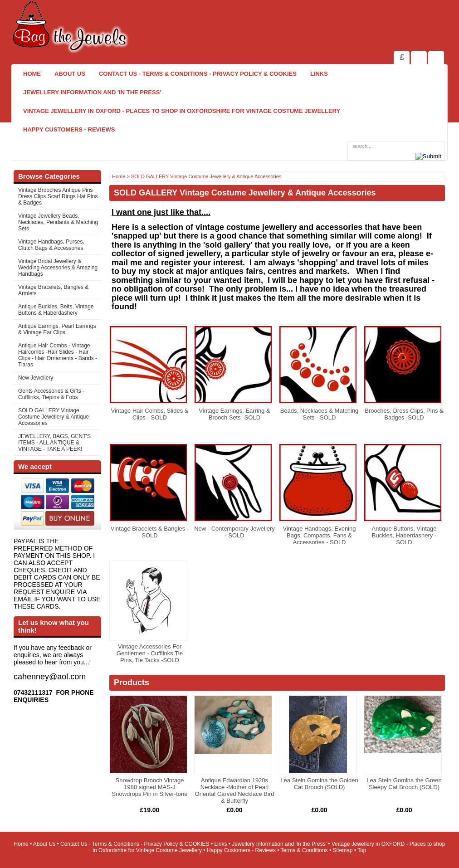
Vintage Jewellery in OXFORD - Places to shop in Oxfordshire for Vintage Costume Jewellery (182, 111)
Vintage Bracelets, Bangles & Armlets (53, 290)
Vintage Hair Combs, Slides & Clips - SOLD (149, 414)
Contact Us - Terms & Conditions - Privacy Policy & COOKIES (198, 74)
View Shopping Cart (419, 57)
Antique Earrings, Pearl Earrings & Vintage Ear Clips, (57, 329)
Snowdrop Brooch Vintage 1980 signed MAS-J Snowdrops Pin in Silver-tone (150, 787)
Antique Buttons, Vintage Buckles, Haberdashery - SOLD (404, 535)
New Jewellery (36, 378)
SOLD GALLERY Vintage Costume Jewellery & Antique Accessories (54, 417)
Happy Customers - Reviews (69, 129)
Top (362, 850)
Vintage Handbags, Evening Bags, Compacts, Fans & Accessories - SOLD (320, 535)
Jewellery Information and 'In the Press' (92, 92)
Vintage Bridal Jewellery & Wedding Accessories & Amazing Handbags (58, 268)
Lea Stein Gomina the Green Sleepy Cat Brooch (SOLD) (404, 784)
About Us (70, 74)
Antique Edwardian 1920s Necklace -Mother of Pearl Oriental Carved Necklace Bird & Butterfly (235, 790)
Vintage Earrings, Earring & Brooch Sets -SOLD (234, 414)
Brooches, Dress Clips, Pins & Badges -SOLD (404, 414)
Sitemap (343, 850)
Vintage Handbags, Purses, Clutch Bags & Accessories (51, 245)
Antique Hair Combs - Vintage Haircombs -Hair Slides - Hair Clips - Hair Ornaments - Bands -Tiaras (58, 355)
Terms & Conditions (304, 850)
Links (319, 74)
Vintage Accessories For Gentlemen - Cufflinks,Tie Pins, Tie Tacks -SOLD (150, 653)
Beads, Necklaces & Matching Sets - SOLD (320, 414)
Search (436, 57)
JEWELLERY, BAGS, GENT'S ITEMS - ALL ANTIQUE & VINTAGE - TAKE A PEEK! (54, 443)
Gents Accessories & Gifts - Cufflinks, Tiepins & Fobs (51, 394)
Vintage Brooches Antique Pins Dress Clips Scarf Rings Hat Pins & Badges (58, 196)
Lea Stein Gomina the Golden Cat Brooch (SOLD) (319, 784)
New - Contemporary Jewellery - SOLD (234, 532)
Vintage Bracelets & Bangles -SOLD (150, 532)
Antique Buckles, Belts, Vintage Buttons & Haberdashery (56, 310)
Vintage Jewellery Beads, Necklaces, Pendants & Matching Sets (58, 222)
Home (32, 74)
